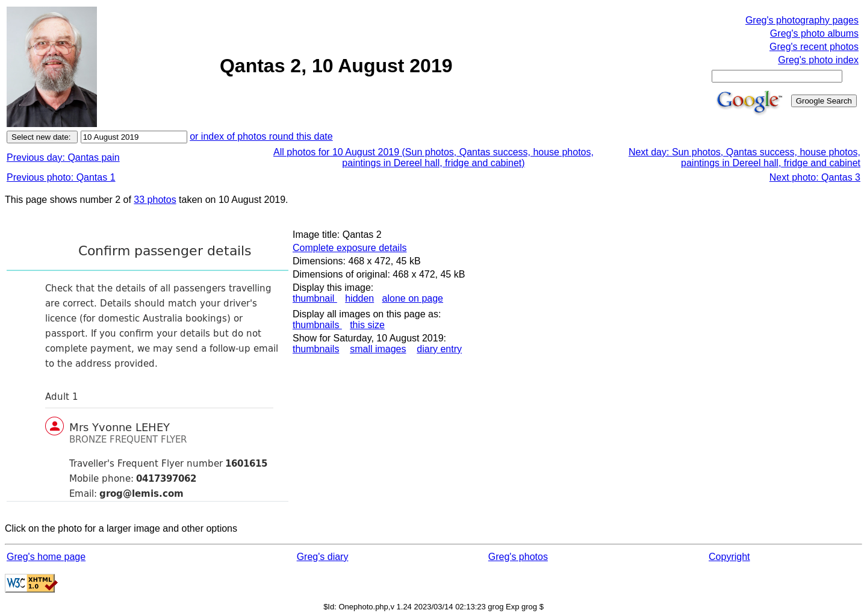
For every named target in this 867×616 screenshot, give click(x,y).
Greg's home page (46, 557)
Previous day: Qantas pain (63, 157)
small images (378, 349)
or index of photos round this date (261, 136)
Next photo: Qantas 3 (815, 177)
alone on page (413, 298)
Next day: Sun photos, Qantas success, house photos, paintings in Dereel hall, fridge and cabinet (744, 157)
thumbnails (317, 325)
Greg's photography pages (802, 20)
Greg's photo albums (814, 33)
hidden (359, 298)
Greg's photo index (818, 60)
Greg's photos (518, 557)
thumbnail (315, 298)
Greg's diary (323, 557)
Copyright (729, 557)
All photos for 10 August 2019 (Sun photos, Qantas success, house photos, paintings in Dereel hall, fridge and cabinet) (433, 157)
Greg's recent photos (814, 47)
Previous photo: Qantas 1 (61, 177)
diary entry (439, 349)
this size (367, 325)
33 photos (155, 200)
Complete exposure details (350, 248)
